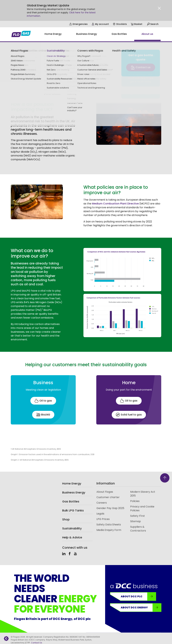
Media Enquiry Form (109, 530)
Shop (66, 519)
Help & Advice (72, 537)
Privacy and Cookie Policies (142, 508)
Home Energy (72, 483)
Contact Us (37, 643)
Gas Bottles (71, 501)
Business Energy (74, 492)
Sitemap (136, 521)
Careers (102, 503)
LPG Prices (103, 519)
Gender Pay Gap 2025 (110, 508)
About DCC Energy (141, 608)
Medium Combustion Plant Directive (115, 204)
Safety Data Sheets (109, 525)
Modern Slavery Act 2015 (143, 494)
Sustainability (18, 57)
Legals (100, 514)
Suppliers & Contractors (138, 529)
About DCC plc (138, 596)
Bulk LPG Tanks (73, 510)
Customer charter (108, 497)
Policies (135, 501)
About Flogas (105, 492)
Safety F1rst (138, 516)
